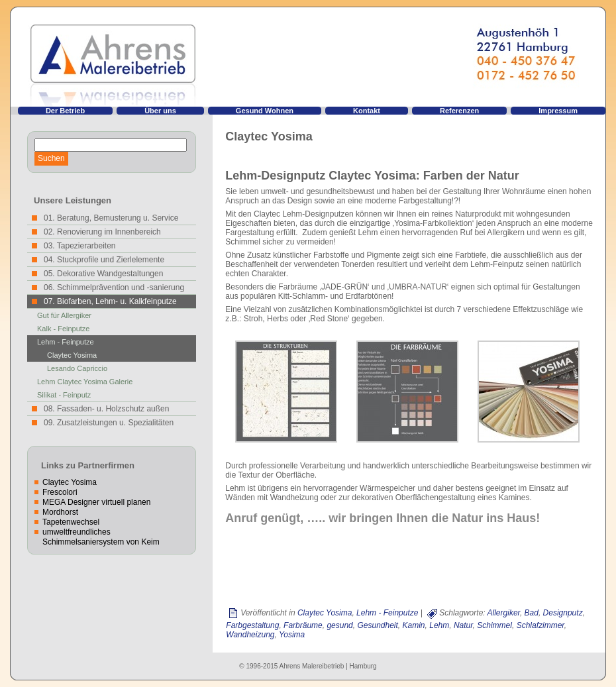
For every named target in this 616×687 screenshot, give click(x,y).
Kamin (414, 625)
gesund (339, 625)
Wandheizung (250, 635)
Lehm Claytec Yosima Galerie (85, 382)
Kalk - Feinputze (63, 329)
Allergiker (504, 613)
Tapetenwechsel (71, 522)
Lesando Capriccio (77, 368)
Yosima (292, 635)
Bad (532, 613)
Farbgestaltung (252, 625)
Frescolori (60, 492)
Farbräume (303, 625)
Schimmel (494, 625)
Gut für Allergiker (64, 315)
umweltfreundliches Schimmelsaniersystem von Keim (101, 537)
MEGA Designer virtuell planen (96, 502)
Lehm (439, 625)
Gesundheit (377, 625)
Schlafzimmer (540, 625)
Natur (463, 625)
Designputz (563, 613)
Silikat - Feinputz (64, 395)
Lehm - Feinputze (66, 342)
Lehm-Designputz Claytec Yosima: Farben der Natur (372, 176)
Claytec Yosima (72, 355)
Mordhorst (60, 512)
